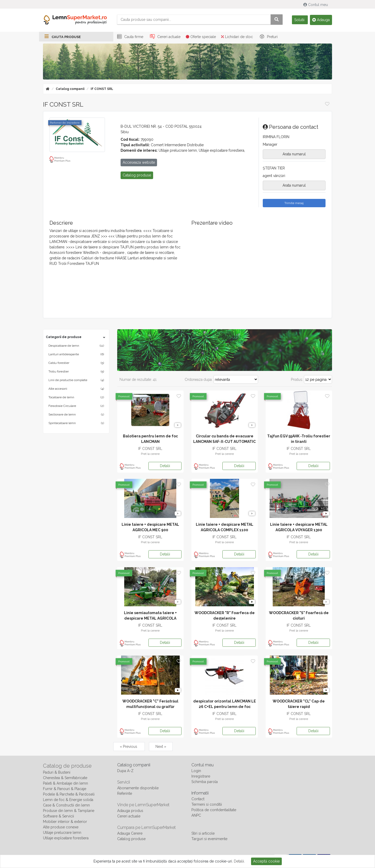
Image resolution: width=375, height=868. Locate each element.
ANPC (196, 816)
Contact (198, 799)
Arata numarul (294, 154)
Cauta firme (129, 37)
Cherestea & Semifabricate (65, 778)
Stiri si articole (203, 834)
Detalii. (239, 861)
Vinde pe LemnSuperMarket (143, 805)
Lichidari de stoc (237, 37)
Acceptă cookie (266, 861)
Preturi (268, 37)
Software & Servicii (58, 816)
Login (196, 771)
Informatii (200, 793)
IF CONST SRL (102, 89)
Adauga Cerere (130, 834)
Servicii (124, 782)
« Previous (129, 747)
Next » (161, 747)
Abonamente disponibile (138, 788)
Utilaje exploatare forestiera (66, 838)
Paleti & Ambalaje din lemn (65, 784)
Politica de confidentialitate (214, 810)
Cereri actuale (164, 37)
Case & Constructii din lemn (66, 805)
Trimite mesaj (294, 203)
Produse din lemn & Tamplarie (69, 811)
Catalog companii (70, 89)
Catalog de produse (67, 766)
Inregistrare (201, 777)
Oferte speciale (201, 37)
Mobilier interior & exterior (65, 822)
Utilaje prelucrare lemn (62, 833)
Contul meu (316, 5)
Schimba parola (205, 782)
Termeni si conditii (207, 805)
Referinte (125, 794)
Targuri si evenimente (209, 839)
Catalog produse (131, 839)
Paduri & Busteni (57, 773)
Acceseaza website (139, 163)
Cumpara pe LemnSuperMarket (146, 828)
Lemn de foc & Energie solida (68, 800)
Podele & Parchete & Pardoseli (69, 794)
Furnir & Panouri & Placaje (65, 789)
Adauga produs (130, 811)
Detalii (165, 466)
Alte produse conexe (61, 827)
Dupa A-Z (125, 771)
